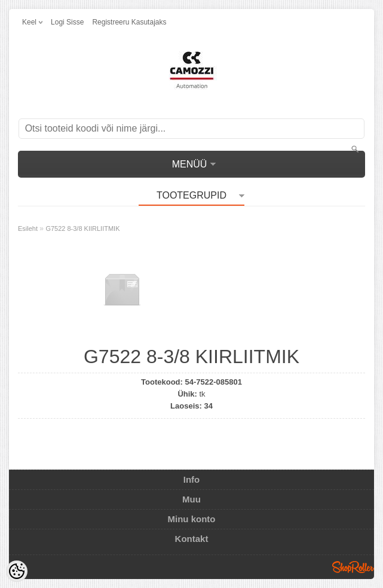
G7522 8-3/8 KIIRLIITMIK (82, 229)
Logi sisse (67, 22)
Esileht (28, 229)
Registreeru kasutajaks (129, 22)
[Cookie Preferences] (17, 571)
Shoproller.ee (353, 567)
